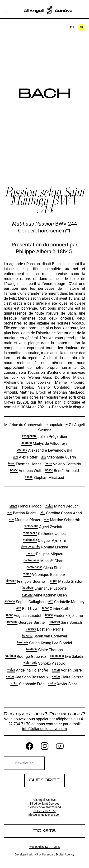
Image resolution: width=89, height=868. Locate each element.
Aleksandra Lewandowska (45, 450)
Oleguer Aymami (45, 541)
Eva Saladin (67, 657)
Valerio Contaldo (63, 464)
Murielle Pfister (25, 520)
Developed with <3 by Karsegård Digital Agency (44, 855)
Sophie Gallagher (25, 602)
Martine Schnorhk (62, 520)
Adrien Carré (67, 670)
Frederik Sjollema (64, 616)
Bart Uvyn (27, 609)
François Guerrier (26, 581)
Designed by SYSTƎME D (44, 847)
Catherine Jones (45, 534)
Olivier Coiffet (57, 609)
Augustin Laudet (24, 616)
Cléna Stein (44, 568)
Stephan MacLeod (44, 478)
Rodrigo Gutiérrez (26, 657)
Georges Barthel (26, 622)
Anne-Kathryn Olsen (44, 595)
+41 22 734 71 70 (44, 811)
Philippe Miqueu (45, 554)
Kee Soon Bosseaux (27, 677)
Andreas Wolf (26, 471)
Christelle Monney (66, 602)
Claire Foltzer (67, 677)
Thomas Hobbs (25, 464)
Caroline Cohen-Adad (61, 513)
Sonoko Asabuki (45, 663)
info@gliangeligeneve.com (44, 729)
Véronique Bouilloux (44, 575)
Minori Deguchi (62, 506)
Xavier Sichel (63, 684)
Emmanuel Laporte (45, 588)
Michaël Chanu (44, 561)
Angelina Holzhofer (28, 670)
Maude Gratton (67, 581)
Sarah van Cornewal (44, 636)
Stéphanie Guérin (59, 457)
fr (81, 27)
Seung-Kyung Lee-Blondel (44, 643)
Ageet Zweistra (44, 527)
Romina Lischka (44, 547)
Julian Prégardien (45, 437)
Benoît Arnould (62, 471)
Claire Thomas (45, 650)
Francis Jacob (26, 506)
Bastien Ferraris (45, 629)
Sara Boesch (66, 622)
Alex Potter (25, 457)
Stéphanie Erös (27, 684)
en (72, 27)
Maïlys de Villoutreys (44, 443)
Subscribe (44, 780)
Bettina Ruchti (22, 513)
